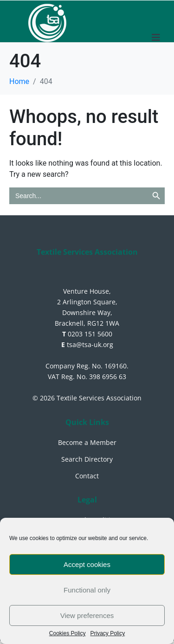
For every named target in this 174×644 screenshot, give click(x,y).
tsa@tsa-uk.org (87, 345)
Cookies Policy (68, 634)
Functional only (87, 590)
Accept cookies (87, 564)
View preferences (87, 615)
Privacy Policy (108, 634)
